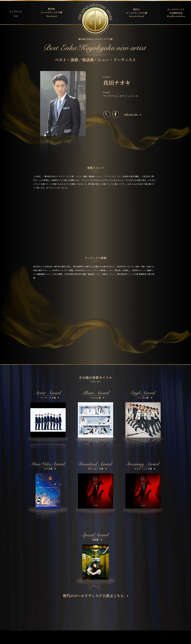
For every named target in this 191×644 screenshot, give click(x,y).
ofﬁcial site (132, 115)
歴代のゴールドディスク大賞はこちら (96, 596)
